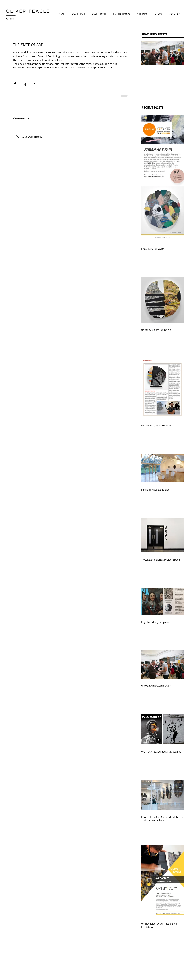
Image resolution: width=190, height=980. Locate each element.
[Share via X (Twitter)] (25, 84)
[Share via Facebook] (15, 84)
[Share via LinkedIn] (34, 84)
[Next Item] (178, 53)
